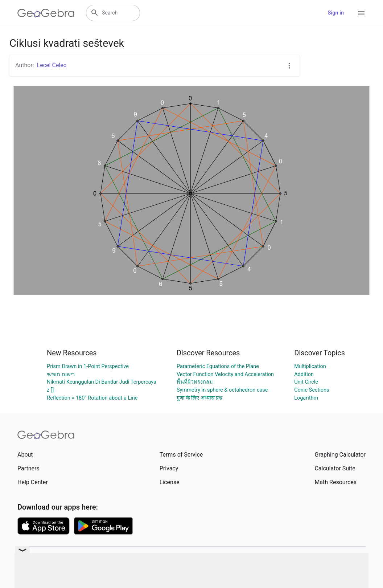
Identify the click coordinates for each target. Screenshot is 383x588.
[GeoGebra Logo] (46, 13)
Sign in (336, 13)
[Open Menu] (361, 13)
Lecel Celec (52, 65)
